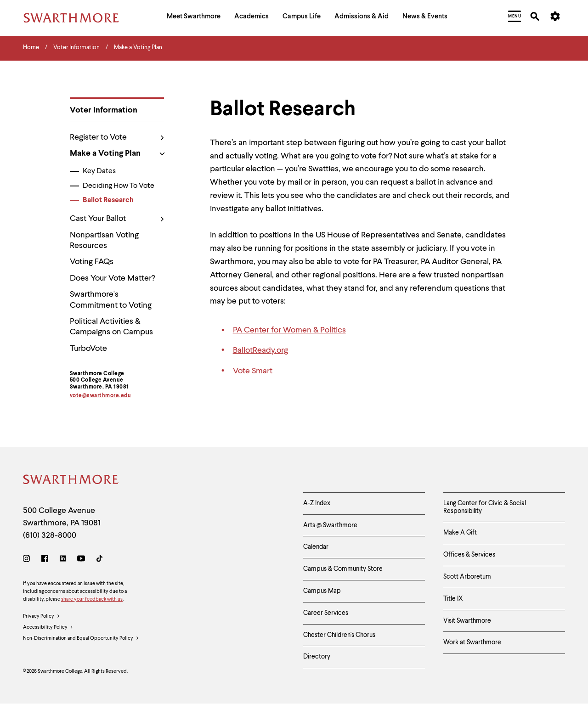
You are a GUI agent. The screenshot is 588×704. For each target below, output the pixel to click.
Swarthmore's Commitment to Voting (111, 300)
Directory (317, 657)
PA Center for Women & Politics (289, 330)
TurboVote (88, 349)
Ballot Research (108, 200)
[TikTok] (99, 560)
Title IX (453, 599)
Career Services (326, 613)
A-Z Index (317, 503)
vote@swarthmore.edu (101, 396)
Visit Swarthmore (467, 621)
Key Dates (99, 171)
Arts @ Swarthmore (330, 525)
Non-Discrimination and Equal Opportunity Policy (81, 639)
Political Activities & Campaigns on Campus (111, 327)
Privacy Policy (42, 617)
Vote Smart (253, 371)
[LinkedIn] (63, 560)
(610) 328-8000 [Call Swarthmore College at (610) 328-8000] (50, 535)
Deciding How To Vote (119, 186)
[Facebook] (45, 560)
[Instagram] (28, 560)
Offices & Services (469, 555)
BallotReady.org (260, 350)
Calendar (316, 547)
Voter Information (104, 110)
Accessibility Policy (48, 628)
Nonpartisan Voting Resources (104, 240)
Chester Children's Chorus (339, 635)
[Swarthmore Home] (71, 481)
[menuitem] (194, 18)
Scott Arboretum (467, 577)
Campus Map (322, 591)
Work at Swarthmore (472, 642)
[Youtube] (81, 560)
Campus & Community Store (343, 569)
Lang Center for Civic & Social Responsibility (485, 507)
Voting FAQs (92, 262)
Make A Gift (460, 533)
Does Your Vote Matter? (112, 278)
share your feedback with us (92, 600)
